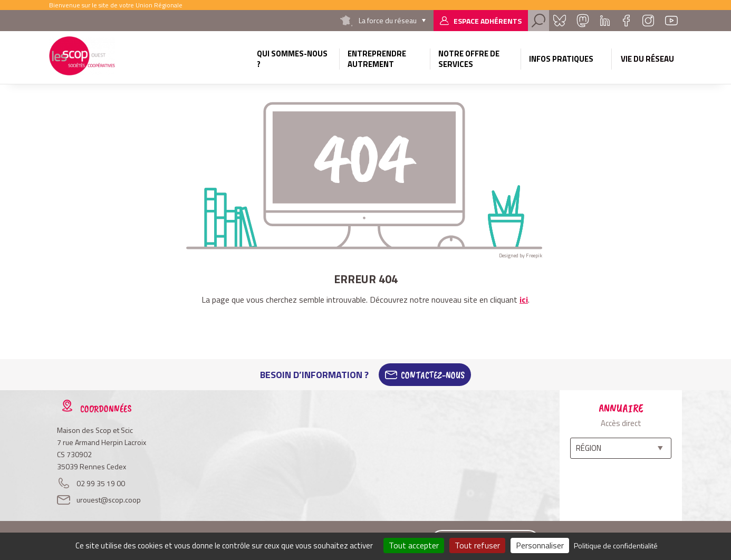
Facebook (626, 21)
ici (524, 300)
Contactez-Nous (433, 375)
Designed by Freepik (521, 255)
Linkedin (605, 21)
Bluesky (560, 21)
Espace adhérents (488, 21)
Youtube (671, 21)
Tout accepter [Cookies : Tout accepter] (414, 545)
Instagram (648, 21)
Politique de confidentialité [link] (616, 545)
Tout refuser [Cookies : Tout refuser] (477, 545)
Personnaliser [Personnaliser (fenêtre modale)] (540, 545)
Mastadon (583, 21)
